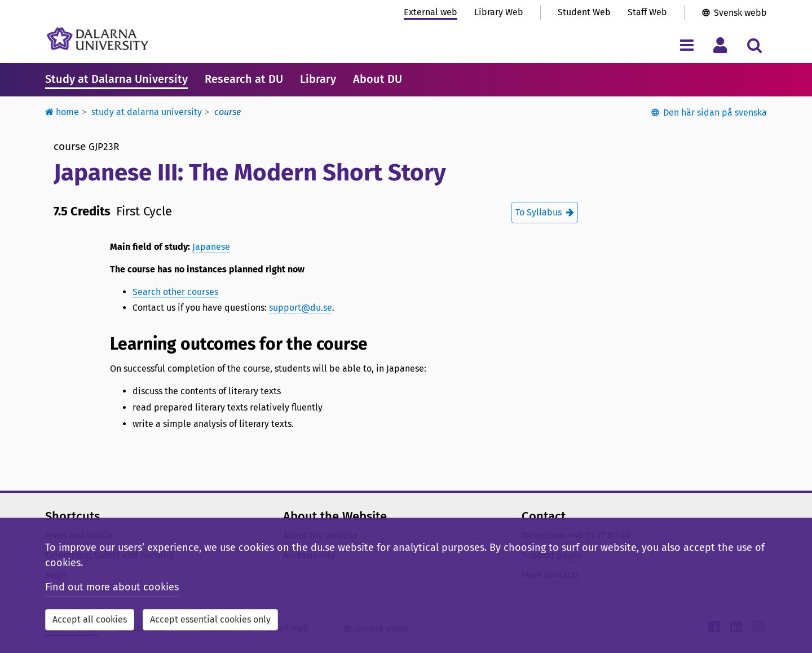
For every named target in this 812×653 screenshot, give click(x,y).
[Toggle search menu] (754, 45)
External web (431, 12)
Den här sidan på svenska (715, 112)
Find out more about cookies (112, 587)
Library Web (499, 12)
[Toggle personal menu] (720, 45)
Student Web (584, 12)
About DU (378, 79)
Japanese (211, 247)
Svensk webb (740, 13)
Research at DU (244, 79)
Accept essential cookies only (210, 619)
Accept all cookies (90, 619)
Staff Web (647, 12)
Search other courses (175, 292)
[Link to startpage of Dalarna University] (98, 39)
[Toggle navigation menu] (687, 45)
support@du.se (301, 308)
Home (62, 112)
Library (318, 79)
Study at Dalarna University (116, 79)
